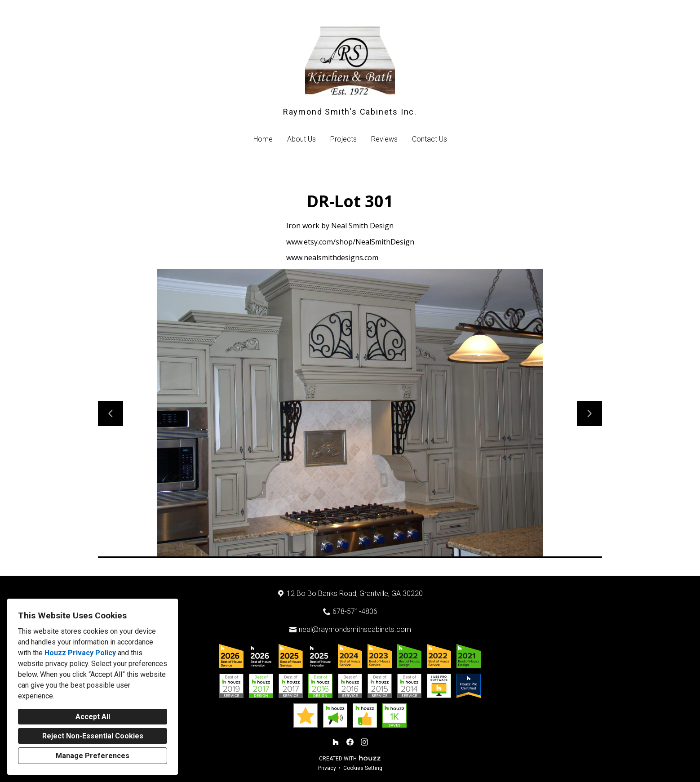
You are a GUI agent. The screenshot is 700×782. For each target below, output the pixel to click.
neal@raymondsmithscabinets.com (355, 629)
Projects (343, 139)
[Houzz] (336, 742)
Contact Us (430, 139)
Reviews (384, 139)
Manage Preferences (93, 756)
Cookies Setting (363, 768)
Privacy (327, 768)
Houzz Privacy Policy (80, 653)
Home (263, 139)
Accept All (93, 717)
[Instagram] (364, 742)
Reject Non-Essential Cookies (93, 736)
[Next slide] (589, 413)
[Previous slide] (111, 413)
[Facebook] (350, 742)
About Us (301, 139)
